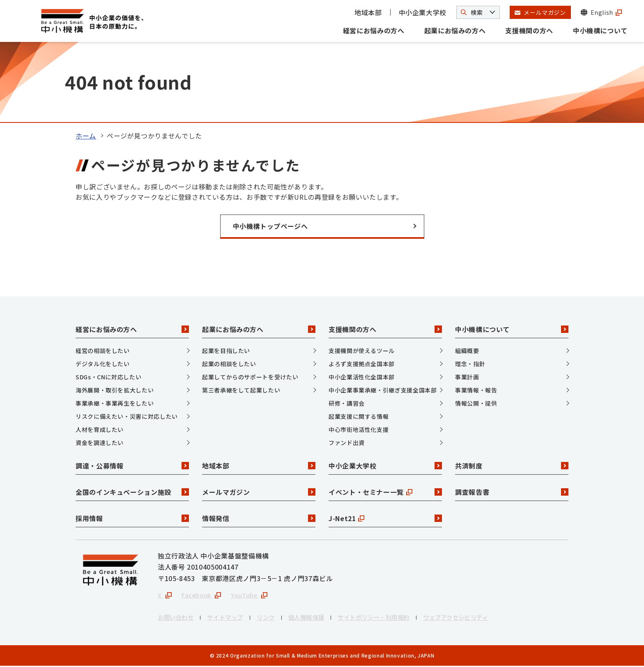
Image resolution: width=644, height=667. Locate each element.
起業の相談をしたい (229, 364)
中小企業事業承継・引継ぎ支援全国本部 (383, 390)
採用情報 (132, 518)
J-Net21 (385, 518)
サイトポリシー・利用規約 (396, 619)
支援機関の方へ (529, 30)
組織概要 (467, 351)
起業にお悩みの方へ (455, 30)
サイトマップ (233, 619)
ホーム (86, 136)
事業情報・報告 (476, 390)
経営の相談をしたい (103, 351)
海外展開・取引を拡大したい (115, 390)
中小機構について (600, 30)
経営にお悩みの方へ (374, 30)
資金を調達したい (100, 443)
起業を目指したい (226, 351)
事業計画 (467, 377)
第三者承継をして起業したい (241, 390)
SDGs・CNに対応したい (108, 377)
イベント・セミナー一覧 (385, 492)
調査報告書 (512, 492)
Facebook (204, 595)
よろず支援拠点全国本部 (362, 364)
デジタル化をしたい (103, 364)
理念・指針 (470, 364)
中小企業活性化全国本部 (362, 377)
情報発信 (259, 518)
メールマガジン (259, 492)
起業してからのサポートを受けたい (250, 377)
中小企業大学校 (423, 12)
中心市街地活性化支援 (359, 429)
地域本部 (368, 12)
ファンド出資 (347, 443)
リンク (277, 619)
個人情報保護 (322, 619)
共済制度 (512, 466)
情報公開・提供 (476, 403)
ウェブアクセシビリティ (488, 619)
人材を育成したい (100, 429)
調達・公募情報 (132, 466)
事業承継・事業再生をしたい (115, 403)
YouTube (255, 595)
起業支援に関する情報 (359, 416)
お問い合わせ (178, 619)
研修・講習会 (347, 403)
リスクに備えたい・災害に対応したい (127, 416)
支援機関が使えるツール (362, 351)
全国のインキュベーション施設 (132, 492)
